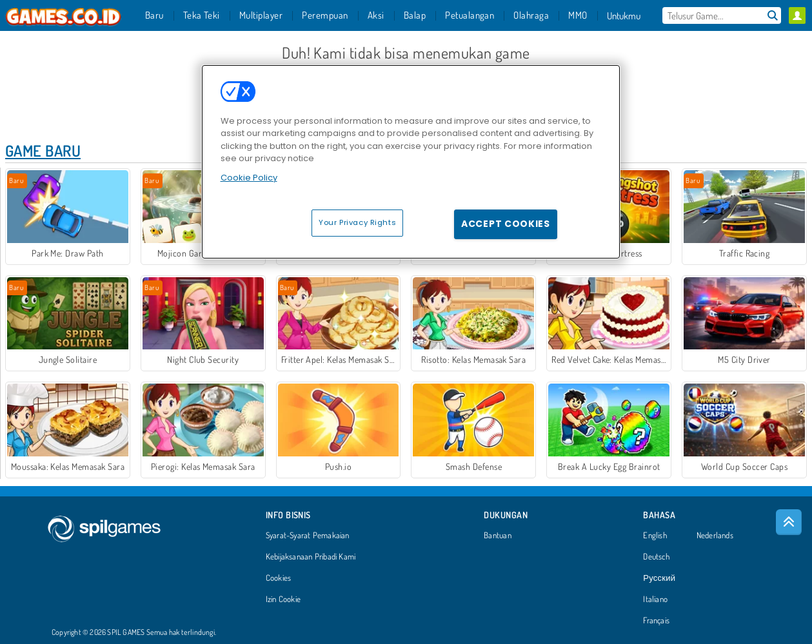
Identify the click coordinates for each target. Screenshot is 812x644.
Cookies (279, 578)
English (655, 536)
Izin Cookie (283, 600)
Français (656, 621)
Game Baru (43, 151)
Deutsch (656, 557)
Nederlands (715, 536)
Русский (659, 578)
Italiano (655, 600)
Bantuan (498, 536)
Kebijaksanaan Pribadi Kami (311, 557)
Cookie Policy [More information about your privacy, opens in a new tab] (249, 178)
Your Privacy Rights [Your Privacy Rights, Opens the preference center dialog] (357, 222)
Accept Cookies (506, 224)
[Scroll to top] (789, 522)
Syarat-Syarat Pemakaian (308, 536)
